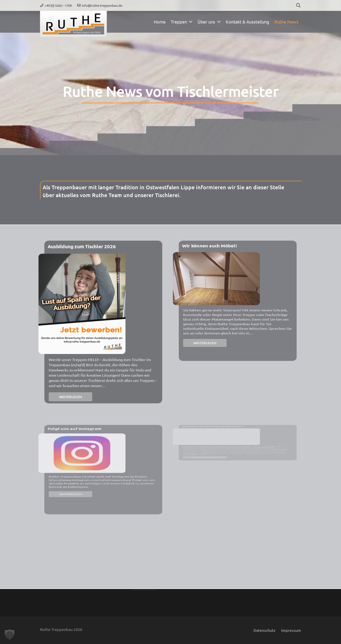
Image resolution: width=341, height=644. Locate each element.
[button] (298, 5)
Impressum (291, 630)
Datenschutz (264, 630)
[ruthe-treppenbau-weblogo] (73, 24)
